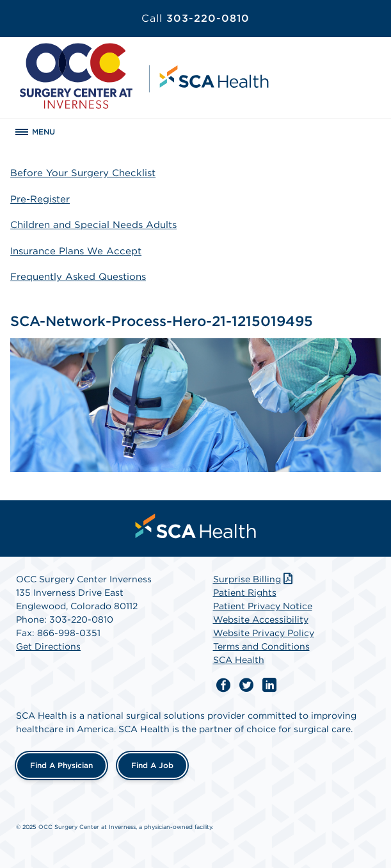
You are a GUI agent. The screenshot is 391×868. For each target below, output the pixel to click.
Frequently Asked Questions (78, 277)
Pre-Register (40, 199)
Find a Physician (61, 765)
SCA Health (239, 660)
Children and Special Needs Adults (93, 225)
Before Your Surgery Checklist (83, 173)
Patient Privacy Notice (263, 606)
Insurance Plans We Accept (76, 251)
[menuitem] (196, 526)
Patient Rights (245, 593)
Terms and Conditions (261, 646)
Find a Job (152, 765)
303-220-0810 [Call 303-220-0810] (195, 18)
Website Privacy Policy (264, 633)
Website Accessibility (261, 619)
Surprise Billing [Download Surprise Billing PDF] (254, 579)
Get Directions (48, 646)
